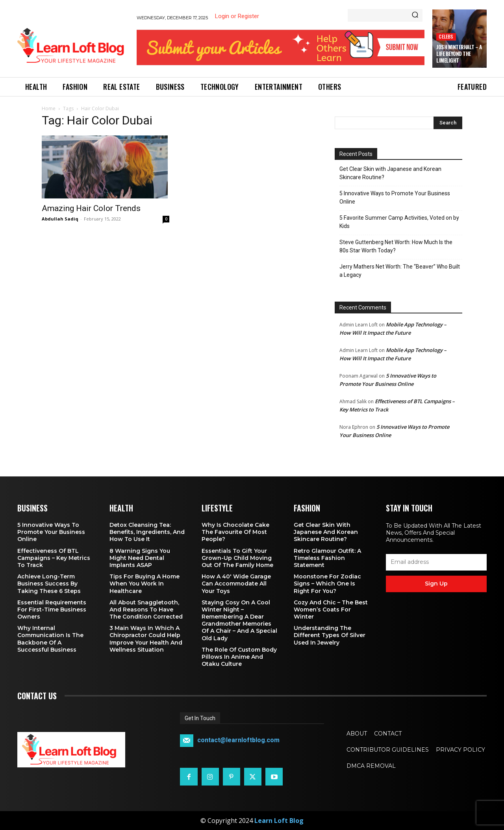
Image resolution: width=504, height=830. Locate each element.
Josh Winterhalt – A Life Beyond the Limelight (459, 54)
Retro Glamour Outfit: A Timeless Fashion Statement (327, 558)
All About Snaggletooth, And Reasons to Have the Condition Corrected (146, 610)
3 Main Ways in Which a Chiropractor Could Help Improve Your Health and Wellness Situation (146, 639)
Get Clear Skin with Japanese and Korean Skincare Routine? (390, 173)
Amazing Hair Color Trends (91, 208)
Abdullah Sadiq (60, 219)
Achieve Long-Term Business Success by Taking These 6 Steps (49, 584)
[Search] (415, 15)
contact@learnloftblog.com (238, 740)
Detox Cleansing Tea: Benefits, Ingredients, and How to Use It (147, 532)
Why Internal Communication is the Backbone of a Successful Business (50, 639)
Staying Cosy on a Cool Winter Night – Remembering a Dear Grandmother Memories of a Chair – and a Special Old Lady (239, 620)
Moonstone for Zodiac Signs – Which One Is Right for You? (327, 584)
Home (49, 108)
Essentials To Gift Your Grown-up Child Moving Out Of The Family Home (237, 558)
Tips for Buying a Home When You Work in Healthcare (145, 584)
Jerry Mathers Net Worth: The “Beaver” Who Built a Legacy (400, 271)
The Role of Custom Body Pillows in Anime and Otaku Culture (239, 657)
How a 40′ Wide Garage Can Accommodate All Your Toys (236, 584)
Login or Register (237, 16)
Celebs (446, 36)
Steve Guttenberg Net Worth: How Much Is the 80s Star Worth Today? (396, 246)
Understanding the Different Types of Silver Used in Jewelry (330, 635)
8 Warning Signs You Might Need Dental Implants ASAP (140, 558)
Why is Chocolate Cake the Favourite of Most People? (235, 532)
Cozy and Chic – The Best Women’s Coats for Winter (331, 610)
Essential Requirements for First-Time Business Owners (52, 610)
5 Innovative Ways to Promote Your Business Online (395, 197)
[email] (436, 562)
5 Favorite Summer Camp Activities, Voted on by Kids (399, 222)
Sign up (436, 584)
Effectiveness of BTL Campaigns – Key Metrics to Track (54, 558)
